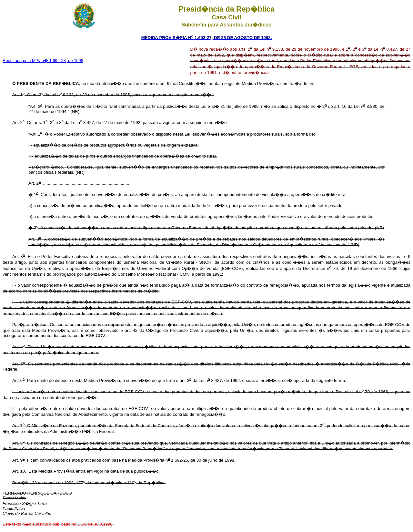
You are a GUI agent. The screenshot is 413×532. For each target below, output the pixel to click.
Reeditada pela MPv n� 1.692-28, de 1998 (43, 61)
